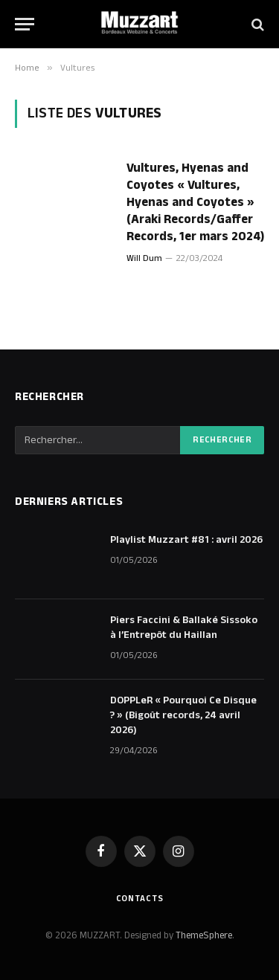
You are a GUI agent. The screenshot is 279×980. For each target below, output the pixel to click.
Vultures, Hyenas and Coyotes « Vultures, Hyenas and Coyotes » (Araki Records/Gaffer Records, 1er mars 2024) (195, 202)
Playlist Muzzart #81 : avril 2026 (186, 540)
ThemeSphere (204, 935)
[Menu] (25, 24)
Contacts (140, 899)
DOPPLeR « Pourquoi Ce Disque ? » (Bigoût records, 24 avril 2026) (183, 715)
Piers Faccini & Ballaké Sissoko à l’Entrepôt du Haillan (184, 628)
